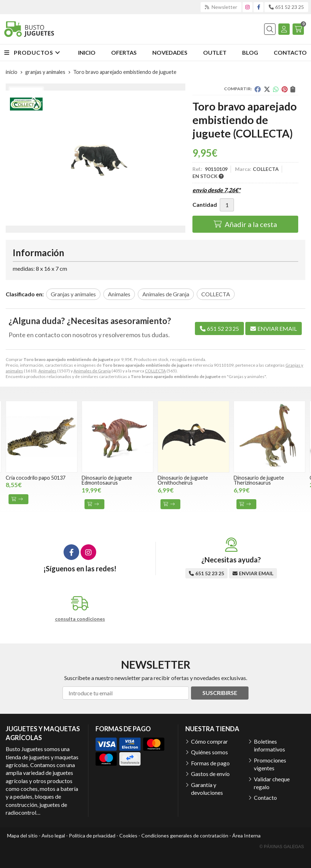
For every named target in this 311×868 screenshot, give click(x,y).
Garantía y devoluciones (207, 789)
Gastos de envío (210, 774)
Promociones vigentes (270, 764)
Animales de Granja (92, 371)
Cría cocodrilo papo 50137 (36, 478)
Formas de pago (210, 763)
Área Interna (246, 835)
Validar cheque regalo (272, 783)
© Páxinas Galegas (282, 847)
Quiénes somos (209, 752)
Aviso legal (53, 835)
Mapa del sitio (22, 835)
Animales (47, 371)
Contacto (265, 797)
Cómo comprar (209, 741)
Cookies (128, 835)
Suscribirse (220, 693)
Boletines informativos (269, 745)
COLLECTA (155, 371)
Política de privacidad (92, 835)
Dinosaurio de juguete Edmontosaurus (107, 480)
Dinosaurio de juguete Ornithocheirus (183, 480)
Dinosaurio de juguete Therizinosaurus (259, 480)
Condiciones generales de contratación (185, 835)
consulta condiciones (80, 619)
